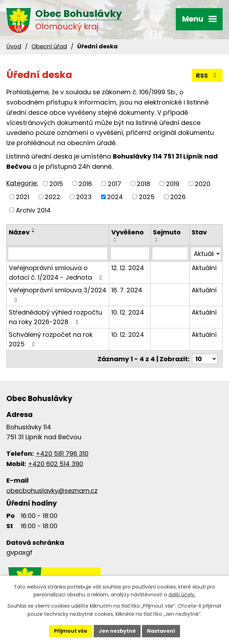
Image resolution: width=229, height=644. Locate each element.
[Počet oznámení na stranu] (205, 359)
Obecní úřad (49, 46)
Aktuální (204, 268)
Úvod (14, 46)
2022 (52, 197)
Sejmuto (167, 232)
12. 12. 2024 (128, 268)
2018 (143, 183)
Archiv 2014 (33, 210)
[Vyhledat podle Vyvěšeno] (130, 254)
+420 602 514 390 (55, 464)
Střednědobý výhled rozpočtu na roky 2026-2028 (55, 317)
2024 (115, 197)
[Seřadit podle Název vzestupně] (33, 229)
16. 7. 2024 (127, 290)
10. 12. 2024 (128, 312)
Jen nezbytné (117, 631)
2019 (173, 183)
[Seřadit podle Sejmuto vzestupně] (157, 238)
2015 (56, 183)
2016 (85, 183)
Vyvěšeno (128, 232)
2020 (203, 183)
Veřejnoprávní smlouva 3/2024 (58, 294)
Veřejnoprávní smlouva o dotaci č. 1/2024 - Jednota (57, 273)
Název (19, 232)
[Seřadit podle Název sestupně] (33, 232)
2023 (84, 197)
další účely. (182, 595)
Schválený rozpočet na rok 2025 (51, 339)
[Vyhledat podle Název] (58, 254)
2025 (147, 197)
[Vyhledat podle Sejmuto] (170, 254)
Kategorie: (22, 183)
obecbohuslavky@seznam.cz (52, 491)
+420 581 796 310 (62, 454)
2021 (23, 197)
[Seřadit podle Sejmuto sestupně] (157, 241)
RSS (208, 75)
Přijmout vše (71, 631)
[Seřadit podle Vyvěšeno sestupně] (115, 241)
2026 (178, 197)
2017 (114, 183)
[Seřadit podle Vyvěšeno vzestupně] (115, 238)
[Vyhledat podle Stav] (206, 254)
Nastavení (161, 631)
